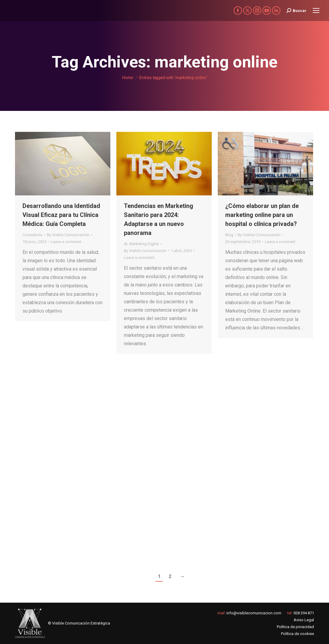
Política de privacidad (295, 627)
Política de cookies (298, 634)
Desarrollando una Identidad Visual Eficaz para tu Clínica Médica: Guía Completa (61, 215)
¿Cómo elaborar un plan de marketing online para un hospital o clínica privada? (262, 215)
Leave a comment (66, 242)
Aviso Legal (304, 620)
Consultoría (32, 235)
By (68, 235)
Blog (229, 235)
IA (126, 244)
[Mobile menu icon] (316, 10)
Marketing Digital (144, 244)
